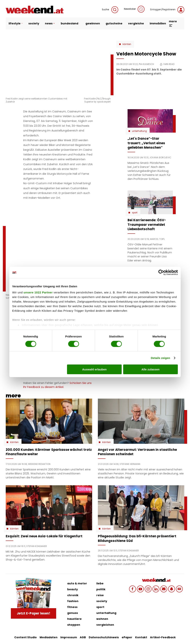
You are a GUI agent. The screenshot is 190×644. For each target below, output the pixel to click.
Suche (110, 10)
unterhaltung (106, 613)
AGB (83, 637)
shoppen (74, 625)
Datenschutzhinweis (104, 637)
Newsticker (134, 9)
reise (100, 595)
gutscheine (114, 23)
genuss (73, 613)
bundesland (70, 23)
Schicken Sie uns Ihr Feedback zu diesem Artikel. (57, 385)
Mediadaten (49, 637)
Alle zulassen (150, 369)
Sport (135, 213)
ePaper (127, 637)
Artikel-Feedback (163, 637)
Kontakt (141, 637)
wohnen (102, 619)
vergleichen (105, 625)
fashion (73, 601)
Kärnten (127, 44)
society (34, 23)
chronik (73, 595)
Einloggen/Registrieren (167, 10)
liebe (100, 583)
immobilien (158, 23)
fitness (72, 607)
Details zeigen (160, 358)
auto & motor (77, 583)
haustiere (74, 619)
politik (101, 589)
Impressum (69, 637)
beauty (73, 589)
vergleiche (136, 23)
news (50, 23)
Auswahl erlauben (94, 369)
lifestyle (16, 23)
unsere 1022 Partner (38, 292)
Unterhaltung (139, 131)
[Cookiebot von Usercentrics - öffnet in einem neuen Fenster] (161, 272)
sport (100, 607)
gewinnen (93, 23)
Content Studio (26, 637)
